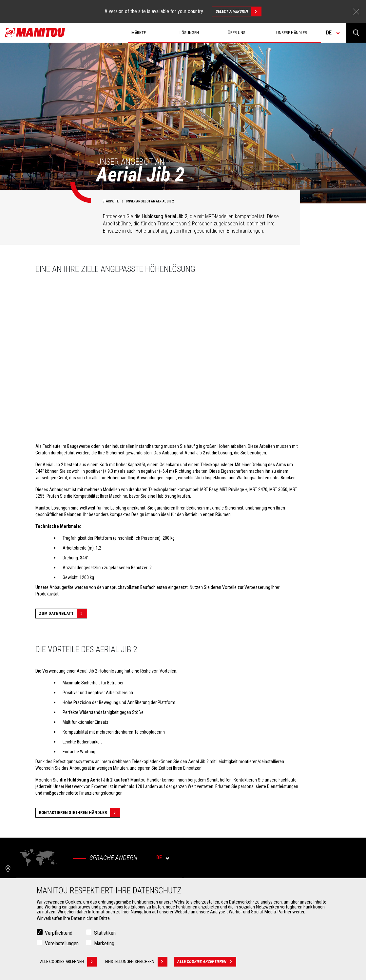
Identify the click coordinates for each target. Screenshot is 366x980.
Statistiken (105, 933)
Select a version (238, 11)
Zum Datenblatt (63, 614)
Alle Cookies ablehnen (68, 962)
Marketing (104, 943)
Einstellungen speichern (136, 962)
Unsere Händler (292, 33)
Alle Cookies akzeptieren (207, 962)
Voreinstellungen (62, 943)
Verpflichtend (59, 933)
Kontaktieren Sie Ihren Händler (79, 813)
